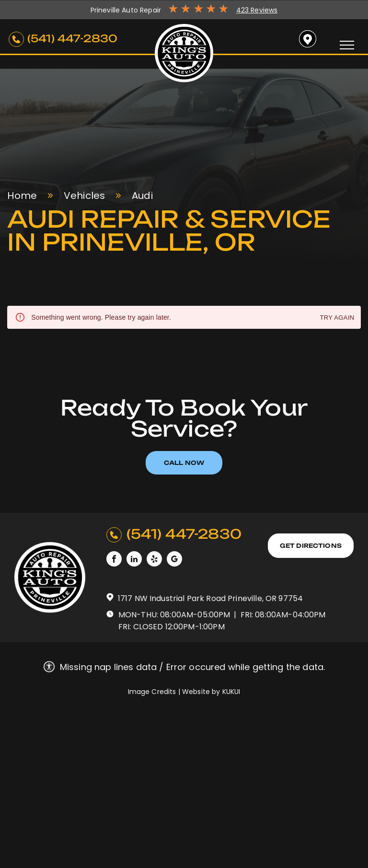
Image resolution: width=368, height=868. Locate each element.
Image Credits (152, 692)
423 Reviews (257, 10)
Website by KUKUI (211, 692)
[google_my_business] (174, 560)
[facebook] (114, 560)
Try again (337, 318)
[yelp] (154, 560)
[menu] (347, 45)
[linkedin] (134, 560)
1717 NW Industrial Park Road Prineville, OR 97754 (210, 598)
